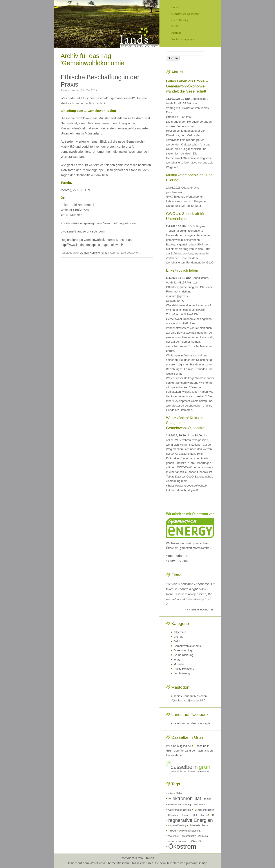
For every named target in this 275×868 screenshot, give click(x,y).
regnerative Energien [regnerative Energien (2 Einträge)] (191, 820)
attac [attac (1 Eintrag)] (171, 793)
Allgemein (180, 632)
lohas (177, 660)
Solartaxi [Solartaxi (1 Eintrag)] (194, 825)
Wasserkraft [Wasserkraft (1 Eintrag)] (188, 836)
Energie (178, 637)
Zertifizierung (182, 673)
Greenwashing (183, 650)
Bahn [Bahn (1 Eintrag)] (179, 793)
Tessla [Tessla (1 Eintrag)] (205, 825)
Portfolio (176, 33)
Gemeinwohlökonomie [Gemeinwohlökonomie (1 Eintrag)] (180, 810)
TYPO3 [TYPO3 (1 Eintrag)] (172, 831)
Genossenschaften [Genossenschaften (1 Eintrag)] (204, 810)
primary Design (197, 863)
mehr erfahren (178, 556)
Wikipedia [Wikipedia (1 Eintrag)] (203, 836)
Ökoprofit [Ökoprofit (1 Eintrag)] (196, 841)
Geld (176, 641)
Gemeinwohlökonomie (94, 253)
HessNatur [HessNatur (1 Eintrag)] (174, 815)
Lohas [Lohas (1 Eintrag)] (204, 815)
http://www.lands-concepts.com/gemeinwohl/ (92, 245)
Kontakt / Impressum (183, 39)
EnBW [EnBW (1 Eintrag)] (207, 799)
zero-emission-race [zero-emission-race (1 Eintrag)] (178, 841)
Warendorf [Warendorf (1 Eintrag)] (174, 836)
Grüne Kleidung (183, 655)
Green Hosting (180, 20)
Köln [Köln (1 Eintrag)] (196, 815)
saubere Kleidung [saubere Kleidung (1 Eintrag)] (177, 825)
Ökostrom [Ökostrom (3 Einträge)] (182, 846)
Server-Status (178, 561)
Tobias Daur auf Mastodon (190, 696)
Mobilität (179, 664)
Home (175, 7)
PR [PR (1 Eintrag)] (212, 815)
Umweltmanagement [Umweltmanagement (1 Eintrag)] (190, 831)
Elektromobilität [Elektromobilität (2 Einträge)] (185, 798)
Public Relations (184, 669)
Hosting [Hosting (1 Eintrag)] (186, 815)
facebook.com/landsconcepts (192, 723)
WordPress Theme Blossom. (110, 863)
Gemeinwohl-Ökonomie (185, 14)
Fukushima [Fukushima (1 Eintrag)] (200, 804)
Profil (175, 26)
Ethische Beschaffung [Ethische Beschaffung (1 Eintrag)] (180, 804)
